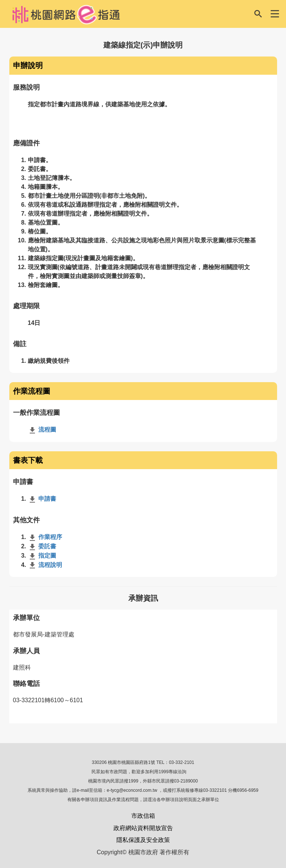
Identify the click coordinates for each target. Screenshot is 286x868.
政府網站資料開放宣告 (143, 828)
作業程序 (45, 537)
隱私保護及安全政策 (143, 840)
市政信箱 (143, 816)
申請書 (42, 499)
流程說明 (45, 565)
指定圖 (42, 556)
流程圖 (42, 430)
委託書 (42, 546)
